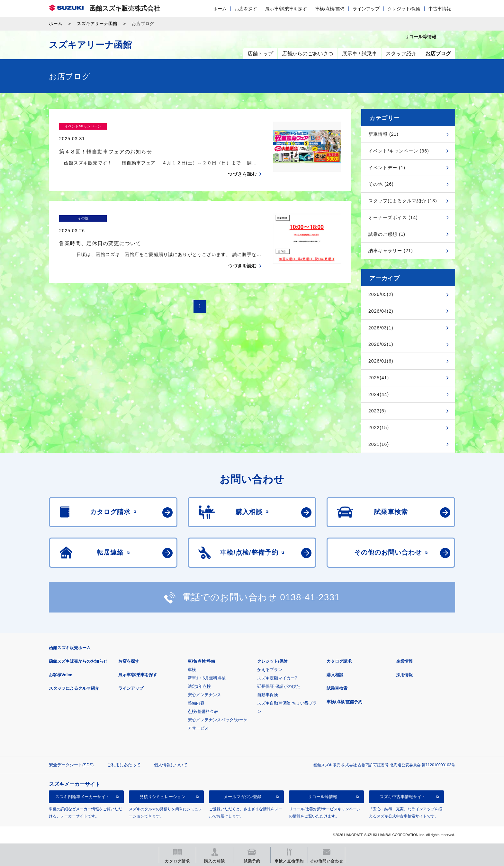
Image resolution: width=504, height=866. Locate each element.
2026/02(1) (381, 344)
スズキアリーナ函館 (97, 24)
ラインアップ (366, 9)
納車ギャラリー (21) (391, 251)
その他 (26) (381, 184)
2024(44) (379, 394)
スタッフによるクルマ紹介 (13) (403, 201)
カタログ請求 (339, 661)
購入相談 (335, 675)
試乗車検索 (337, 688)
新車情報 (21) (383, 134)
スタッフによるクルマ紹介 (74, 688)
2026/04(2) (381, 311)
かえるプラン (270, 670)
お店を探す (246, 9)
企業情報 (404, 661)
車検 (192, 670)
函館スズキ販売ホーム (70, 648)
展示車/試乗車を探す (286, 9)
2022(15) (379, 428)
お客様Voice (61, 675)
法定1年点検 (199, 686)
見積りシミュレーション (162, 797)
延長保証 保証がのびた (279, 686)
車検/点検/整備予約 (344, 702)
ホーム (220, 9)
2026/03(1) (381, 328)
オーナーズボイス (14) (393, 217)
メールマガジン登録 (243, 797)
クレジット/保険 (404, 9)
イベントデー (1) (387, 168)
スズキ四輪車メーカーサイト (82, 797)
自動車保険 (268, 695)
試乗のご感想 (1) (387, 234)
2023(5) (377, 411)
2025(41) (379, 378)
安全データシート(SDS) (71, 765)
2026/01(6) (381, 361)
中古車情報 (440, 9)
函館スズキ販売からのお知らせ (78, 661)
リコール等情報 (323, 797)
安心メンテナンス (204, 695)
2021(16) (379, 444)
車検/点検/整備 (330, 9)
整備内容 (196, 703)
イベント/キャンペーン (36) (399, 151)
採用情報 (404, 675)
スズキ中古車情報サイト (403, 797)
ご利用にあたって (124, 765)
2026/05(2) (381, 294)
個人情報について (171, 765)
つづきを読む (242, 161)
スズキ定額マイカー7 (277, 678)
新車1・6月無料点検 (207, 678)
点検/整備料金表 (203, 711)
